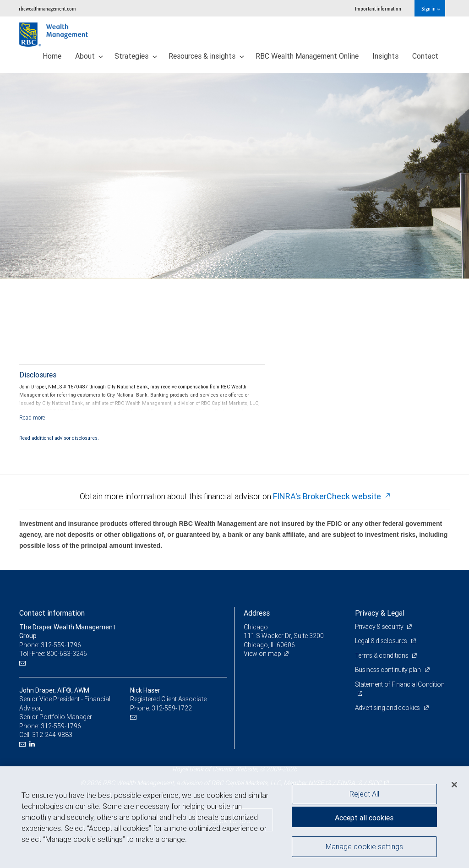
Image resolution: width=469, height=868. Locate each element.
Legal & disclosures (382, 641)
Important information (378, 8)
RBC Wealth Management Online (307, 56)
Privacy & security (380, 627)
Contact (425, 56)
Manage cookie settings (364, 846)
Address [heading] (257, 613)
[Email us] (24, 663)
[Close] (454, 785)
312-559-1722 (172, 708)
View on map (262, 654)
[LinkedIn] (33, 744)
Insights (385, 56)
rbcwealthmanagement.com (47, 8)
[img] (234, 176)
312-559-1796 (61, 726)
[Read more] (32, 418)
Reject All (364, 794)
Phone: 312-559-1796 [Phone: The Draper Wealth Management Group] (50, 645)
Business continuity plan (389, 670)
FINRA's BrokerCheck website (327, 496)
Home (52, 56)
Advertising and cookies (388, 708)
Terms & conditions (382, 655)
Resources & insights (206, 56)
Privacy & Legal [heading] (380, 613)
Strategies (136, 56)
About (89, 56)
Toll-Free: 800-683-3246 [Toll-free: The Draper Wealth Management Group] (53, 654)
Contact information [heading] (52, 613)
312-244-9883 (52, 735)
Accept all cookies (364, 818)
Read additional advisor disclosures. (59, 438)
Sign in (431, 8)
